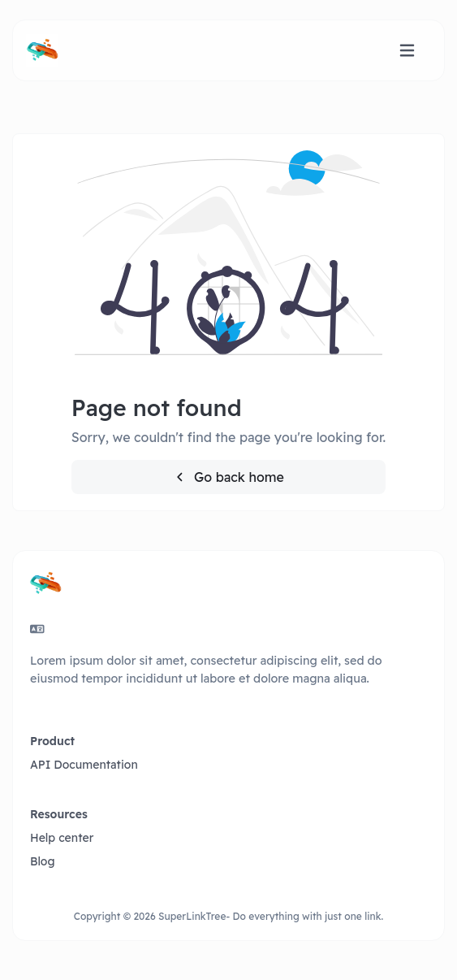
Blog (43, 861)
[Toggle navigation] (407, 51)
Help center (62, 838)
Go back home (228, 477)
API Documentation (84, 765)
